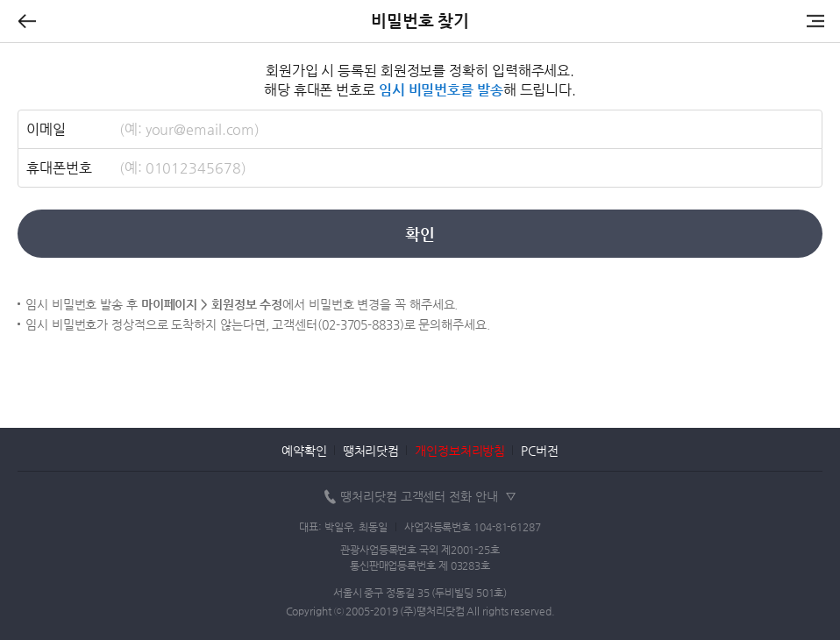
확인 (420, 234)
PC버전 (540, 451)
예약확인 (304, 451)
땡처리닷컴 (371, 451)
